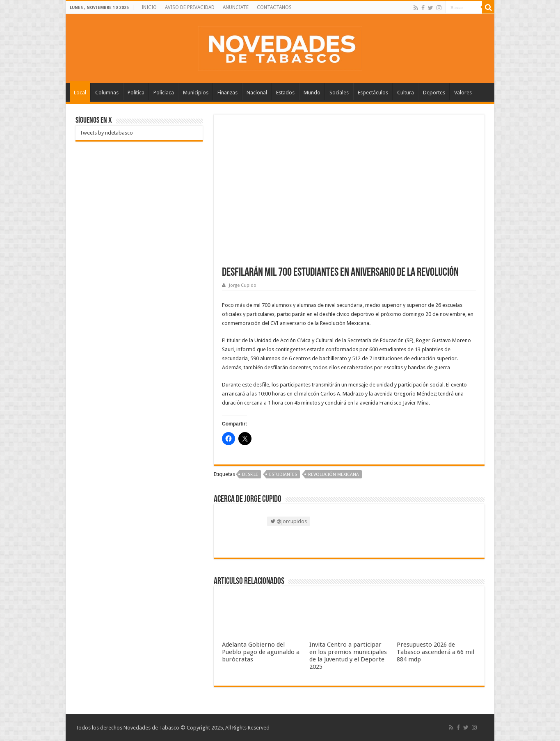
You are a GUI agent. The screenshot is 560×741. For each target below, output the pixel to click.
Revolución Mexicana (334, 475)
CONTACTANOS (274, 7)
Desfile (250, 475)
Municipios (196, 93)
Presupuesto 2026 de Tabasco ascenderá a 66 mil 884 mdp (435, 652)
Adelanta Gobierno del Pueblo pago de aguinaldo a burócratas (261, 652)
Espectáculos (373, 93)
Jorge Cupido (243, 285)
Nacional (257, 93)
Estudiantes (283, 475)
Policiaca (164, 93)
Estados (285, 93)
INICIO (149, 7)
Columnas (107, 93)
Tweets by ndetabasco (106, 133)
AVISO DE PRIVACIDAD (190, 7)
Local (80, 93)
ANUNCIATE (236, 7)
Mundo (312, 93)
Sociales (339, 93)
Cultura (406, 93)
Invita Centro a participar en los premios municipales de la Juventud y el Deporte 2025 (348, 656)
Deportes (434, 93)
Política (136, 93)
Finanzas (227, 93)
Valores (463, 93)
